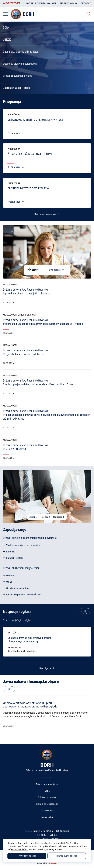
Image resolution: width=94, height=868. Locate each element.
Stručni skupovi (27, 315)
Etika (47, 791)
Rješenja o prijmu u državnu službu (23, 595)
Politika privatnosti (47, 797)
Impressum (47, 810)
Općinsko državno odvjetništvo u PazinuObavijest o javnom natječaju (29, 640)
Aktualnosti (10, 284)
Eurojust (10, 552)
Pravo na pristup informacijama (40, 3)
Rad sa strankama (69, 3)
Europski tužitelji (15, 558)
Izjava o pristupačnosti (47, 804)
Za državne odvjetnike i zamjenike (23, 545)
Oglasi (9, 582)
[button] (88, 611)
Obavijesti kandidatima (18, 588)
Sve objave (55, 270)
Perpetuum (52, 863)
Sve (5, 620)
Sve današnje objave (45, 214)
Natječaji (11, 575)
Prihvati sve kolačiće (27, 856)
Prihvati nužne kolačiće (67, 856)
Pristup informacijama (47, 784)
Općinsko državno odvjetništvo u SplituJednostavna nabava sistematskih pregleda (30, 705)
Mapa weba (47, 817)
